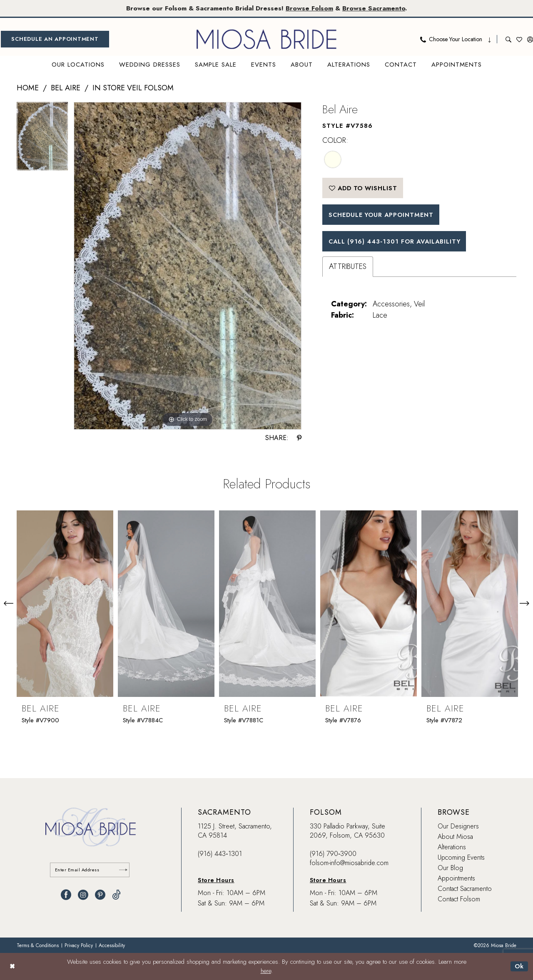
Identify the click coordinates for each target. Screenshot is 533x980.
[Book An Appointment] (55, 39)
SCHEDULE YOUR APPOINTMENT (383, 216)
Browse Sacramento (375, 8)
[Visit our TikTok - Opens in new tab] (116, 895)
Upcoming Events (461, 857)
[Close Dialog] (12, 966)
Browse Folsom (310, 8)
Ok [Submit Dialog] (519, 966)
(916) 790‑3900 (333, 854)
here (266, 971)
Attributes (348, 269)
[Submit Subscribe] (123, 870)
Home (28, 88)
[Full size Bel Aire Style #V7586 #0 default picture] (188, 266)
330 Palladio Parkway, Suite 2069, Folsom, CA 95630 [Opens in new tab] (347, 831)
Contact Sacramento (465, 889)
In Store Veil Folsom (133, 88)
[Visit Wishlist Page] (519, 39)
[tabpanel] (42, 139)
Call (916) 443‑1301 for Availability (397, 243)
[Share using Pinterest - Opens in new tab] (299, 438)
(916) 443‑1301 (220, 854)
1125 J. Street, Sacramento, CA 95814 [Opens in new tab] (235, 831)
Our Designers (458, 826)
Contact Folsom (459, 899)
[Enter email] (91, 870)
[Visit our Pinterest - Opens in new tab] (100, 895)
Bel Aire (66, 88)
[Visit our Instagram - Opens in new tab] (83, 895)
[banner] (266, 39)
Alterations (452, 847)
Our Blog (450, 868)
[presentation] (65, 603)
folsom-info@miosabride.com (349, 863)
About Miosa (455, 837)
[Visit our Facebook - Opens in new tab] (66, 895)
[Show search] (508, 39)
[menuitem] (55, 39)
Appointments (456, 878)
